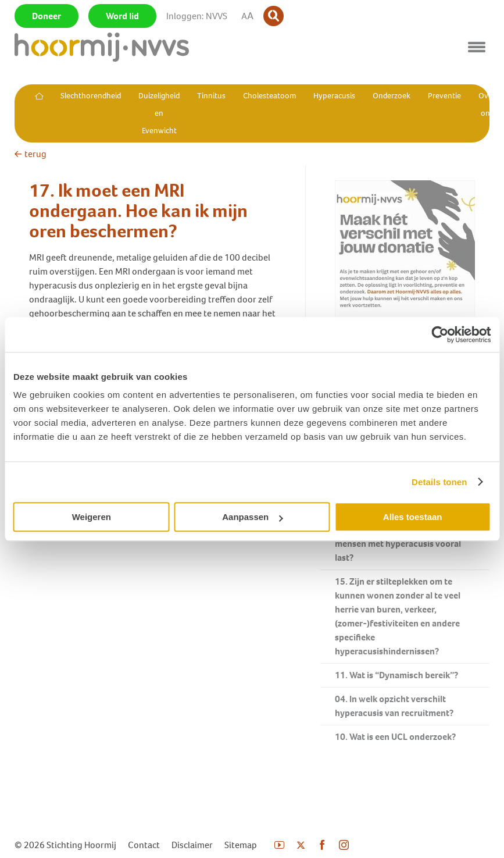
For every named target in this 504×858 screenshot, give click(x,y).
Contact (144, 845)
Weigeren (92, 517)
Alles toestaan (413, 517)
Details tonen (439, 482)
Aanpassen (252, 517)
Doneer (47, 16)
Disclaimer (192, 845)
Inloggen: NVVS (197, 16)
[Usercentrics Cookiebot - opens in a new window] (440, 334)
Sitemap (241, 845)
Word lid (122, 16)
